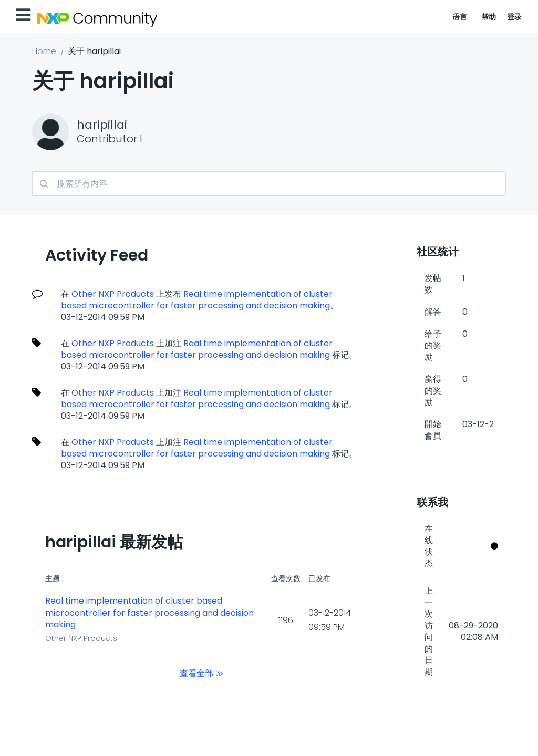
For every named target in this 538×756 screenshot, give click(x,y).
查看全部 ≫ (202, 673)
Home (44, 51)
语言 (460, 17)
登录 (515, 17)
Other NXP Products (113, 294)
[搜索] (269, 184)
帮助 (489, 17)
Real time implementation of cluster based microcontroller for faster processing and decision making (197, 300)
